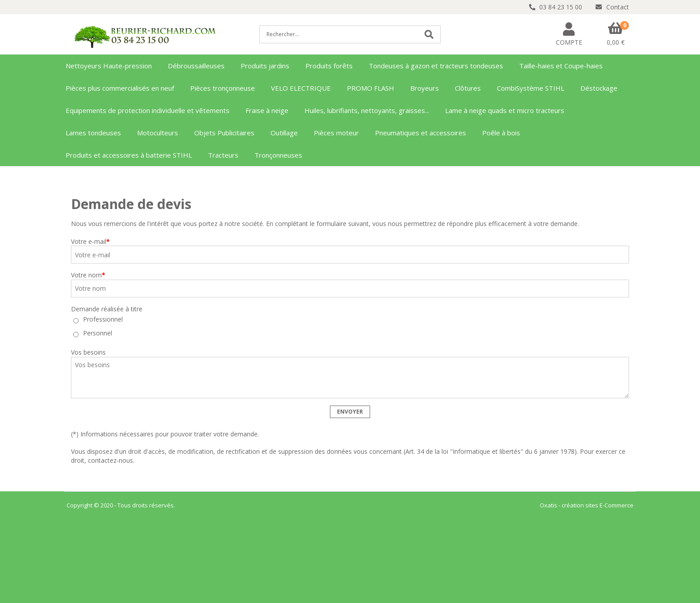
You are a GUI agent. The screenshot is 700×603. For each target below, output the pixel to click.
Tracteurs (223, 155)
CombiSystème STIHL (531, 88)
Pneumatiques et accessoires (421, 133)
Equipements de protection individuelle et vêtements (148, 110)
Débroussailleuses (196, 66)
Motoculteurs (158, 133)
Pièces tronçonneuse (223, 88)
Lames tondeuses (93, 133)
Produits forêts (329, 66)
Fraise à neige (267, 110)
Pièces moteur (336, 133)
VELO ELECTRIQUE (301, 88)
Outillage (284, 133)
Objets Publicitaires (224, 133)
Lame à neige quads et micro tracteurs (505, 110)
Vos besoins (88, 352)
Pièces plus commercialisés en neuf (120, 88)
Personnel (98, 333)
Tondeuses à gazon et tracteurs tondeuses (436, 66)
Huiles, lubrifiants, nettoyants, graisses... (367, 110)
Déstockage (599, 88)
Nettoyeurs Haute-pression (109, 66)
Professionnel (103, 320)
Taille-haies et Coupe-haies (561, 66)
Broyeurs (425, 88)
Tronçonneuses (278, 155)
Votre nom (88, 275)
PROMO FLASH (371, 88)
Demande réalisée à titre (107, 309)
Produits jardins (265, 66)
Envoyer (350, 412)
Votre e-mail (90, 241)
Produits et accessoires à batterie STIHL (129, 155)
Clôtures (468, 88)
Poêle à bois (501, 133)
